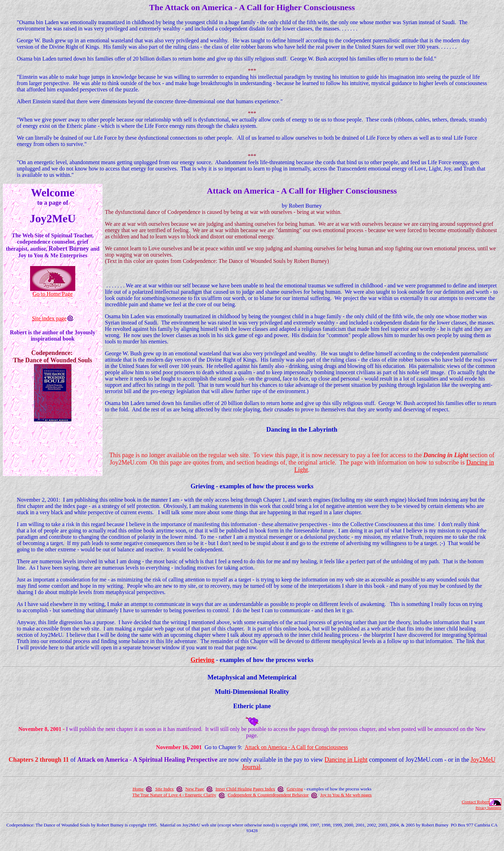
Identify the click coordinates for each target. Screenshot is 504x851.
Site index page (49, 318)
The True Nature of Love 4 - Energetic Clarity (174, 795)
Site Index (164, 789)
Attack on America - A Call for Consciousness (296, 747)
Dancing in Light (346, 760)
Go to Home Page (52, 294)
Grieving (202, 660)
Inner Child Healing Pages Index (245, 789)
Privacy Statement (488, 808)
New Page (195, 789)
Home (138, 789)
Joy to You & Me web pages (346, 795)
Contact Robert (475, 802)
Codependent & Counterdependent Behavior (268, 795)
